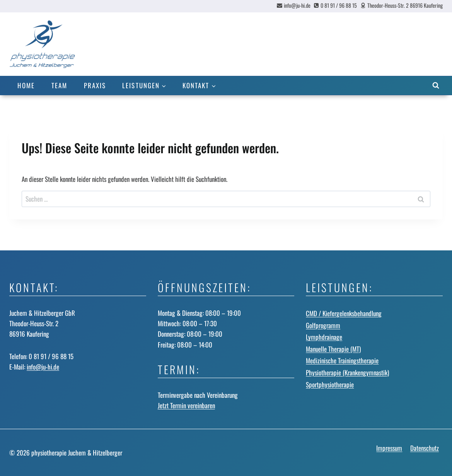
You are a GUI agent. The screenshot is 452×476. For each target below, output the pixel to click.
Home (26, 85)
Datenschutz (425, 448)
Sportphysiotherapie (330, 384)
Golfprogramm (323, 325)
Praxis (95, 85)
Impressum (389, 448)
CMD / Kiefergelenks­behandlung (344, 313)
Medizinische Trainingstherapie (342, 360)
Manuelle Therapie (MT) (333, 349)
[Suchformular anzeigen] (436, 86)
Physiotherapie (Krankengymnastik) (347, 372)
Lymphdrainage (324, 337)
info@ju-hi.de (43, 367)
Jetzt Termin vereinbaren (186, 405)
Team (59, 85)
